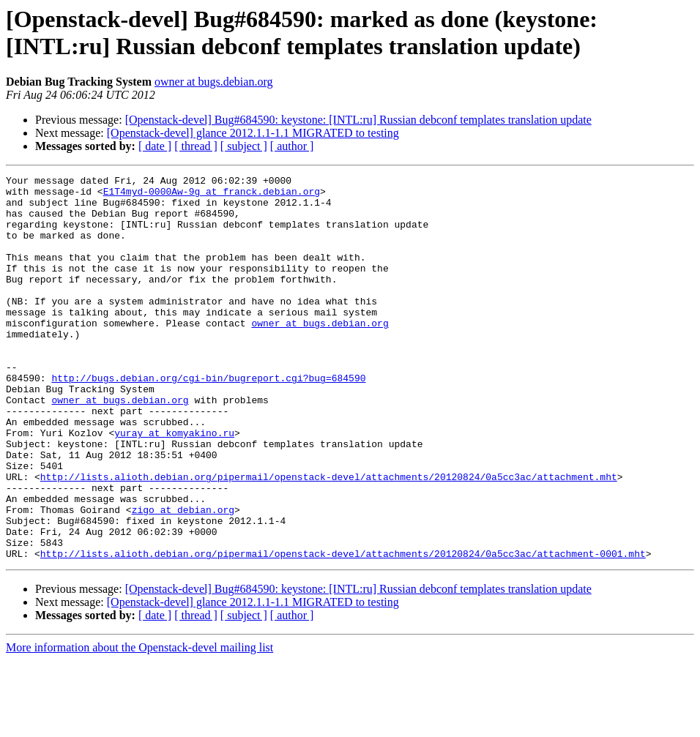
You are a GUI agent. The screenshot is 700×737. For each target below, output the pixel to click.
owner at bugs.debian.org (213, 82)
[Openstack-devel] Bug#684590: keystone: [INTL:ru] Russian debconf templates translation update (358, 120)
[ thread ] (196, 146)
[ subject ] (244, 146)
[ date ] (155, 146)
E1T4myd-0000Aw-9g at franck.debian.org (212, 195)
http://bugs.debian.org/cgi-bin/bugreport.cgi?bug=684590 (208, 419)
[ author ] (292, 146)
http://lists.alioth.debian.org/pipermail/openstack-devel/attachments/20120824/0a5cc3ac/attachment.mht (329, 538)
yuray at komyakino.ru (174, 485)
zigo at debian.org (183, 577)
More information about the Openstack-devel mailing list (139, 724)
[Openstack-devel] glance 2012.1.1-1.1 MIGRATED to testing (253, 133)
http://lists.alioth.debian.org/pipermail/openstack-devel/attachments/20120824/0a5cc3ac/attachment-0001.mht (343, 630)
